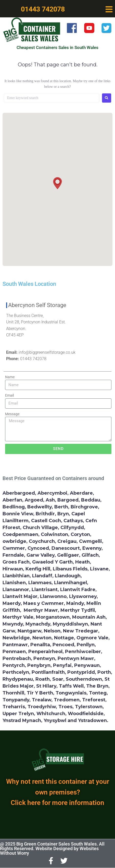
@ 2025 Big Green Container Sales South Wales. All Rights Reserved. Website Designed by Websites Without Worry (52, 848)
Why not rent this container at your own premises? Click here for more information (58, 792)
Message (12, 414)
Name (10, 377)
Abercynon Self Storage (37, 305)
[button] (109, 9)
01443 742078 (33, 359)
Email (9, 395)
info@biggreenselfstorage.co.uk (47, 352)
